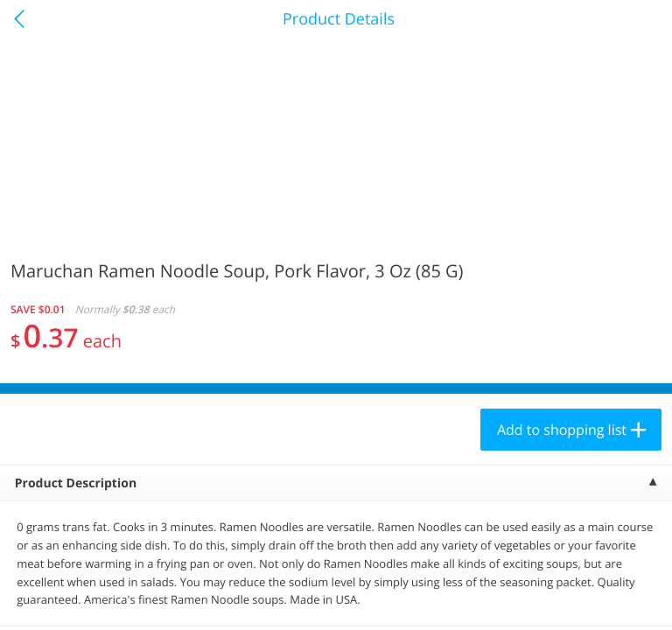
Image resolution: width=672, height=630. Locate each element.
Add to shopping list (562, 430)
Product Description (76, 483)
